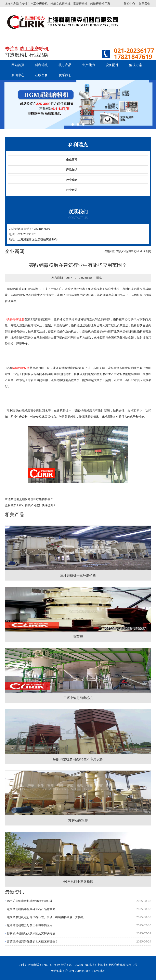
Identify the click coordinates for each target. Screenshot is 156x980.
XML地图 (100, 971)
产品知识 (72, 170)
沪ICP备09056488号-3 (79, 971)
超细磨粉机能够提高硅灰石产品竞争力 (31, 909)
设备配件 (112, 65)
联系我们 (144, 4)
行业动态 (72, 180)
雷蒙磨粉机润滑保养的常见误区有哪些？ (32, 941)
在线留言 (41, 75)
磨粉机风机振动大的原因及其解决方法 (31, 933)
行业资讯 (72, 190)
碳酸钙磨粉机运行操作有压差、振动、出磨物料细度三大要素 (45, 917)
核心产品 (65, 65)
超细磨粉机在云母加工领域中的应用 (30, 925)
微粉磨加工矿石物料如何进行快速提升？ (30, 505)
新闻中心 (129, 4)
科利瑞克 (41, 65)
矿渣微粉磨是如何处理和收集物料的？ (29, 499)
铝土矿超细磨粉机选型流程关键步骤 (30, 901)
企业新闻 (72, 159)
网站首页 (18, 65)
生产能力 (89, 65)
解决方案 (136, 65)
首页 (119, 251)
